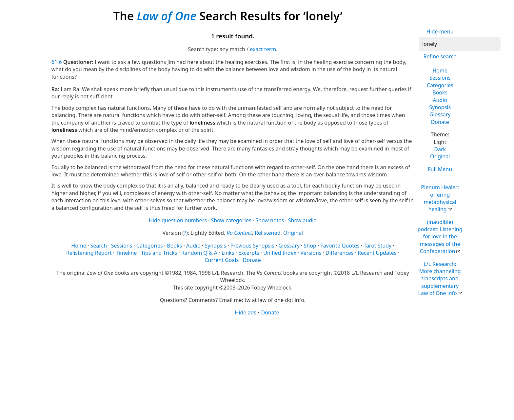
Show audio (302, 220)
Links (228, 253)
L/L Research (440, 279)
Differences (339, 253)
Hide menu (440, 31)
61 (54, 62)
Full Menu (440, 169)
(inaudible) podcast (440, 237)
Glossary (440, 114)
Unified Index (280, 253)
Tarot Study (377, 246)
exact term (263, 49)
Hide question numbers (178, 220)
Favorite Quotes (340, 246)
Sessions (440, 78)
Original (440, 156)
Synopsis (440, 107)
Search (99, 246)
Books (440, 92)
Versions (311, 253)
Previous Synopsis (252, 246)
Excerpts (249, 253)
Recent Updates (377, 253)
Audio (440, 100)
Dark (440, 149)
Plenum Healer (440, 198)
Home (440, 70)
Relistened (267, 233)
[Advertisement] (248, 368)
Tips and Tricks (159, 253)
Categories (440, 85)
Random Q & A (199, 253)
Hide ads (246, 312)
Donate (440, 122)
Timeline (126, 253)
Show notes (270, 220)
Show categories (231, 220)
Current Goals (222, 260)
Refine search (440, 56)
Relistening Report (89, 253)
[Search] (460, 44)
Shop (310, 246)
